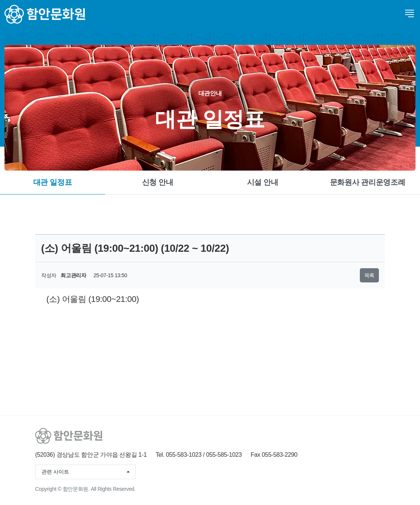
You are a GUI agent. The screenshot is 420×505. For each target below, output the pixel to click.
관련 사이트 (55, 472)
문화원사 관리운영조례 (368, 182)
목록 (369, 275)
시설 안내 (263, 182)
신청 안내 (158, 182)
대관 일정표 (52, 182)
